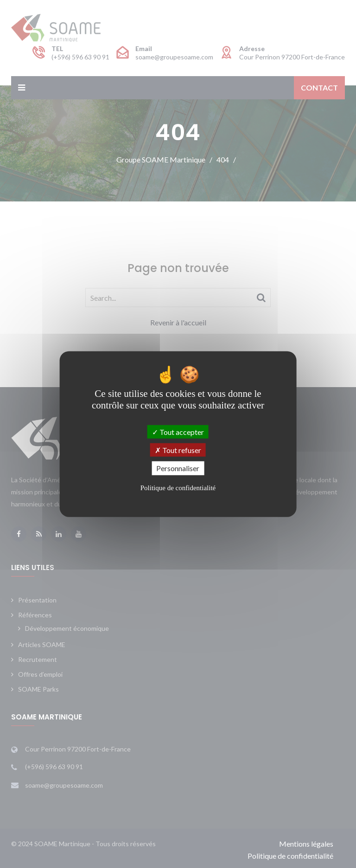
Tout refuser (178, 450)
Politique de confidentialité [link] (178, 487)
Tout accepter (178, 432)
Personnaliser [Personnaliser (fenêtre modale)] (178, 468)
